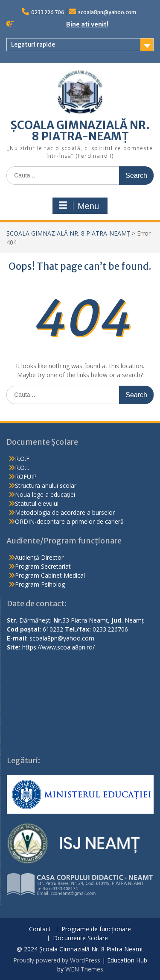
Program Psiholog (40, 584)
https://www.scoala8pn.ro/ (58, 647)
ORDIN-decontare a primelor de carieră (69, 521)
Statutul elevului (37, 503)
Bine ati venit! (87, 24)
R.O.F (22, 459)
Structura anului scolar (46, 486)
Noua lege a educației (45, 494)
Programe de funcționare (96, 929)
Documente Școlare (80, 938)
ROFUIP (26, 477)
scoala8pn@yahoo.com (107, 12)
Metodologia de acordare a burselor (65, 512)
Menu (79, 206)
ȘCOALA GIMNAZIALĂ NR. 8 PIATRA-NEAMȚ (80, 131)
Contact (40, 929)
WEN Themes (84, 969)
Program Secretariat (43, 566)
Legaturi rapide (33, 44)
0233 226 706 (48, 12)
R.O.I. (22, 468)
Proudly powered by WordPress (57, 960)
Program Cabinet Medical (50, 575)
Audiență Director (39, 557)
